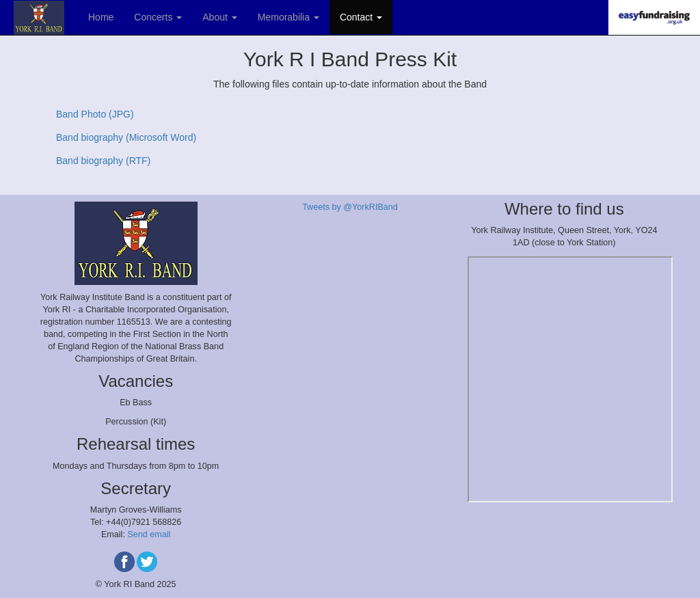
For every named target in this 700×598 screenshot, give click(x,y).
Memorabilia (288, 17)
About (219, 17)
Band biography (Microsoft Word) (126, 137)
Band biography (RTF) (103, 161)
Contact (361, 17)
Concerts (158, 17)
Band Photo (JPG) (95, 114)
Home (101, 17)
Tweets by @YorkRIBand (350, 207)
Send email (149, 534)
